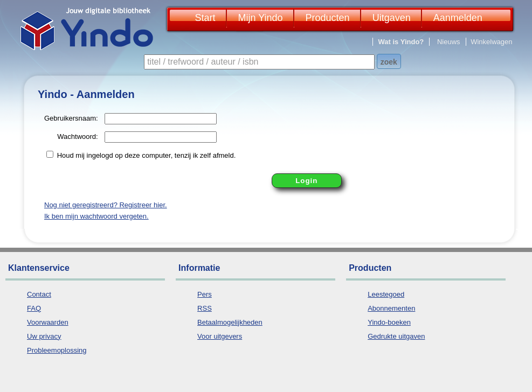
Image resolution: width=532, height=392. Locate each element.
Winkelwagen (491, 42)
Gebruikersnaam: (71, 118)
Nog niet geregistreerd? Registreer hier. (106, 205)
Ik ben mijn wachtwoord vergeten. (96, 216)
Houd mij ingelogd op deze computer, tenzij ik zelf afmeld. (147, 155)
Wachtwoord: (77, 136)
